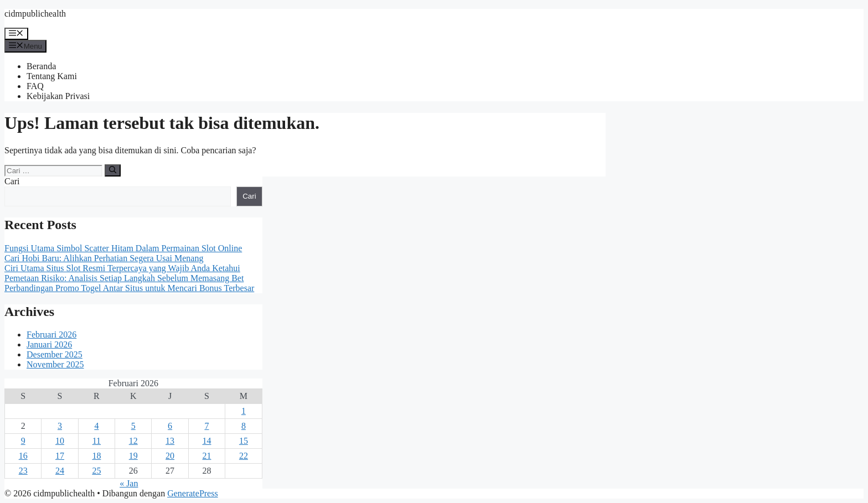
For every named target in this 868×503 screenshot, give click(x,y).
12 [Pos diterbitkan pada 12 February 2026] (133, 441)
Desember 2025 (55, 354)
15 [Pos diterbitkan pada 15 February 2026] (244, 441)
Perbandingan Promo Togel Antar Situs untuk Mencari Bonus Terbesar (129, 288)
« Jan (129, 483)
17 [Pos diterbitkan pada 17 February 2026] (60, 456)
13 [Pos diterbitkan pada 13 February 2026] (170, 441)
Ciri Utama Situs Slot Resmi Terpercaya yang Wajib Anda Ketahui (122, 268)
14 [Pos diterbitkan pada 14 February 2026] (206, 441)
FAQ (35, 86)
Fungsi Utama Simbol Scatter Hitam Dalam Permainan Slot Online (123, 248)
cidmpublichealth (35, 14)
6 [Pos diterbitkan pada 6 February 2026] (170, 426)
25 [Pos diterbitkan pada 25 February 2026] (96, 471)
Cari (12, 181)
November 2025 (55, 364)
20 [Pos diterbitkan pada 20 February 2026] (170, 456)
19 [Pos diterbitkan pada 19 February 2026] (133, 456)
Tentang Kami (52, 76)
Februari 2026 (51, 335)
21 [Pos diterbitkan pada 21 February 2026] (206, 456)
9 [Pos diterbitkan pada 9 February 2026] (23, 441)
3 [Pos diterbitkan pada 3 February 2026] (60, 426)
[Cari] (113, 170)
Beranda (41, 66)
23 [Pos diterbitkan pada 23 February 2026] (23, 471)
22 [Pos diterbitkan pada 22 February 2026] (244, 456)
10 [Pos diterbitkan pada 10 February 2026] (60, 441)
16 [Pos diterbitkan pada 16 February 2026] (23, 456)
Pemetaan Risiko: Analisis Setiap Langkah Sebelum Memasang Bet (124, 278)
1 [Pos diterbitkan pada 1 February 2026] (244, 411)
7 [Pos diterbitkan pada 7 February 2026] (206, 426)
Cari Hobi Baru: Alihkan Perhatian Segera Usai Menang (104, 258)
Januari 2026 (49, 344)
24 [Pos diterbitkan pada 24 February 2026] (60, 471)
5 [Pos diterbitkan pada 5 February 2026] (133, 426)
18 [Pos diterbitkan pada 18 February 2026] (96, 456)
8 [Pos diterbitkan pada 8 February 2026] (244, 426)
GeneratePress (193, 493)
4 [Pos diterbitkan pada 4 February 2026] (96, 426)
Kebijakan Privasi (58, 96)
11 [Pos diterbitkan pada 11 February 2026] (97, 441)
